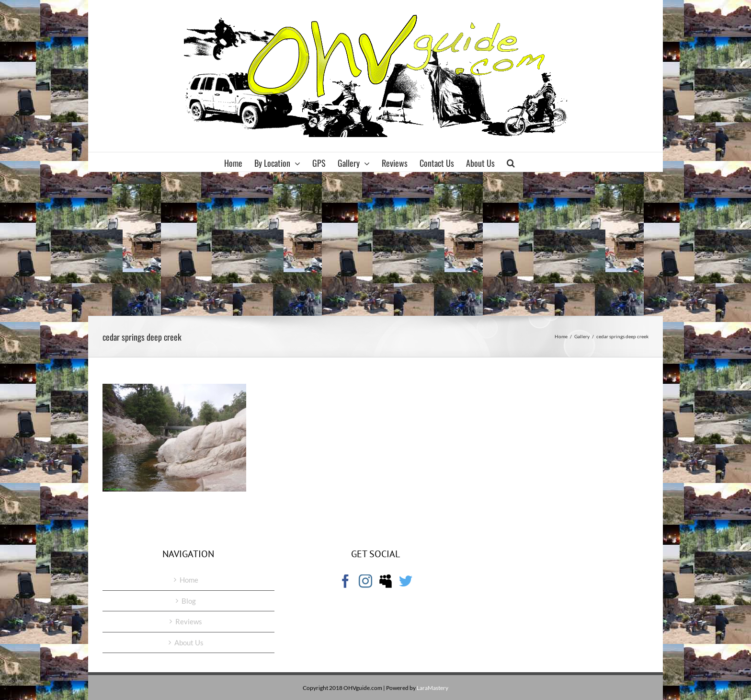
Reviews (189, 621)
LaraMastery (432, 688)
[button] (511, 162)
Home (189, 580)
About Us (189, 643)
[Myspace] (386, 581)
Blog (189, 601)
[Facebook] (345, 581)
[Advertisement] (375, 244)
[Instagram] (365, 581)
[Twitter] (406, 581)
